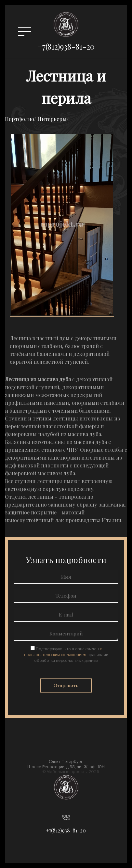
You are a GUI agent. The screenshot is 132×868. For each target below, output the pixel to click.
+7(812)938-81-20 (66, 46)
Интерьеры (52, 119)
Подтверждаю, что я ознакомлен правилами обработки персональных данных (66, 655)
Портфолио (20, 119)
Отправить (66, 685)
